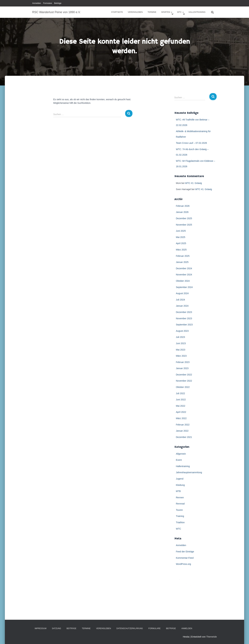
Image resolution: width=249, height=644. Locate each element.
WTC (180, 12)
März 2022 (181, 418)
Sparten (167, 12)
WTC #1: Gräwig (193, 183)
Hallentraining (197, 12)
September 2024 (184, 287)
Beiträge (58, 3)
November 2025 (184, 225)
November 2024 (184, 275)
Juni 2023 (181, 343)
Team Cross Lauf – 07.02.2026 (191, 143)
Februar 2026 (183, 206)
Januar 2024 (182, 306)
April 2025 (181, 243)
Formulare (48, 3)
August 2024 (182, 293)
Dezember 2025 (184, 218)
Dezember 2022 (184, 375)
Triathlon (180, 522)
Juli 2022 (181, 393)
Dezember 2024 (184, 268)
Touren (179, 510)
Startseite (117, 12)
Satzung (57, 628)
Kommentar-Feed (185, 558)
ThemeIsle (212, 637)
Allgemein (181, 454)
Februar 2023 (183, 362)
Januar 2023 (182, 368)
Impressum (41, 628)
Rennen (180, 497)
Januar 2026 (182, 212)
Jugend (180, 479)
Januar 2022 (182, 431)
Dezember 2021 (184, 437)
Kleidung (180, 485)
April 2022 (181, 412)
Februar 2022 (183, 425)
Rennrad (180, 504)
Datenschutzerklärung (130, 628)
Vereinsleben (135, 12)
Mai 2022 (181, 406)
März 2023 (181, 356)
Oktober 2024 (183, 281)
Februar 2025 (183, 256)
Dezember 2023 (184, 312)
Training (180, 516)
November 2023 (184, 318)
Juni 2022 (181, 400)
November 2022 (184, 381)
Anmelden (37, 3)
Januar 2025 (182, 262)
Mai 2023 (181, 350)
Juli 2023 (181, 337)
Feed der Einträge (185, 552)
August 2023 (182, 331)
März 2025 (181, 250)
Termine (152, 12)
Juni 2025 (181, 231)
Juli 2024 (181, 300)
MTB (178, 491)
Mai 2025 (181, 237)
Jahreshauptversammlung (189, 472)
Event (179, 460)
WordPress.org (184, 564)
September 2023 (184, 325)
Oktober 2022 (183, 387)
